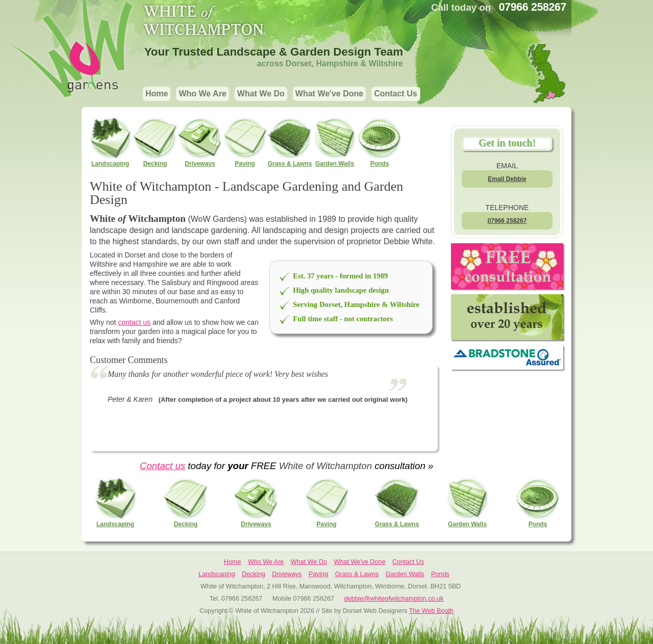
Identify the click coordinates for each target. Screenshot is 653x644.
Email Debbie (507, 179)
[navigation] (282, 95)
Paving (245, 141)
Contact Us (395, 94)
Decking (155, 141)
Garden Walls (335, 141)
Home (157, 94)
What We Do (261, 94)
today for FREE (232, 466)
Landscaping (110, 141)
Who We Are (202, 94)
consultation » (403, 466)
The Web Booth (431, 611)
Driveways (200, 141)
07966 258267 (507, 221)
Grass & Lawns (290, 141)
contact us (134, 322)
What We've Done (329, 94)
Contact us (162, 466)
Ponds (380, 141)
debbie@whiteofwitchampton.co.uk (394, 599)
